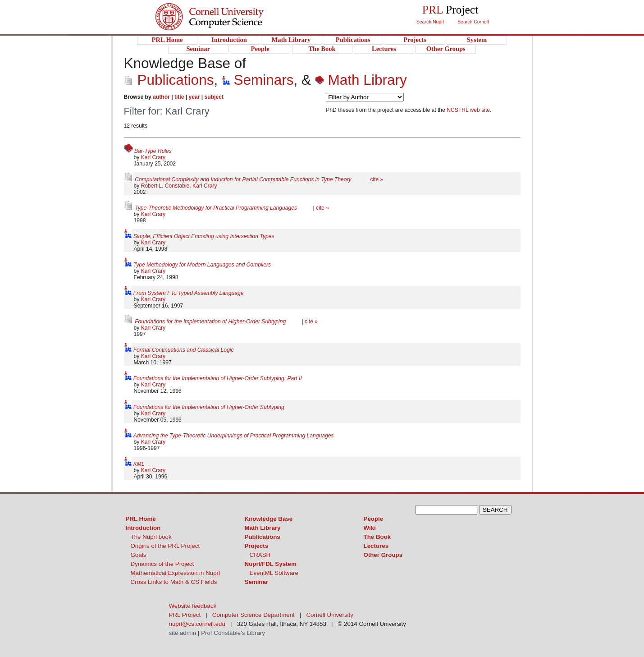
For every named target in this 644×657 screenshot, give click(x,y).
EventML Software (274, 573)
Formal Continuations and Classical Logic (184, 350)
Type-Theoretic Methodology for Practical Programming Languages (217, 208)
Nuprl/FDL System (271, 564)
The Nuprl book (151, 537)
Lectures (376, 546)
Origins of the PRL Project (165, 546)
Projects (257, 546)
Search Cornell (473, 22)
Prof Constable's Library (233, 633)
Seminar (257, 582)
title (179, 97)
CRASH (260, 555)
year (194, 97)
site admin (183, 633)
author (161, 97)
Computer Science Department (253, 615)
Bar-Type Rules (153, 151)
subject (214, 97)
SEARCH (495, 510)
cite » (377, 179)
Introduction (143, 528)
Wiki (370, 528)
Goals (139, 555)
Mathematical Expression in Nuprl (176, 573)
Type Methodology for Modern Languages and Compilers (202, 265)
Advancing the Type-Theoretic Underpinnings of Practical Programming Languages (234, 436)
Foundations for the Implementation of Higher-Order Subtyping (211, 322)
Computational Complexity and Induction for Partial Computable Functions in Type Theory (244, 179)
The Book (377, 537)
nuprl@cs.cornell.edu (197, 624)
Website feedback (193, 606)
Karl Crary (153, 157)
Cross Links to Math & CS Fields (174, 582)
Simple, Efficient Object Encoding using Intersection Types (204, 236)
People (374, 519)
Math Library (361, 80)
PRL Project (228, 25)
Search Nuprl (430, 22)
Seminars (258, 80)
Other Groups (383, 555)
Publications (169, 80)
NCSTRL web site (468, 110)
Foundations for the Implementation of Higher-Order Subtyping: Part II (218, 378)
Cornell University (228, 9)
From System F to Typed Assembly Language (189, 293)
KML (139, 464)
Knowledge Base (269, 519)
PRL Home (141, 519)
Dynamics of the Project (162, 564)
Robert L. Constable (165, 186)
